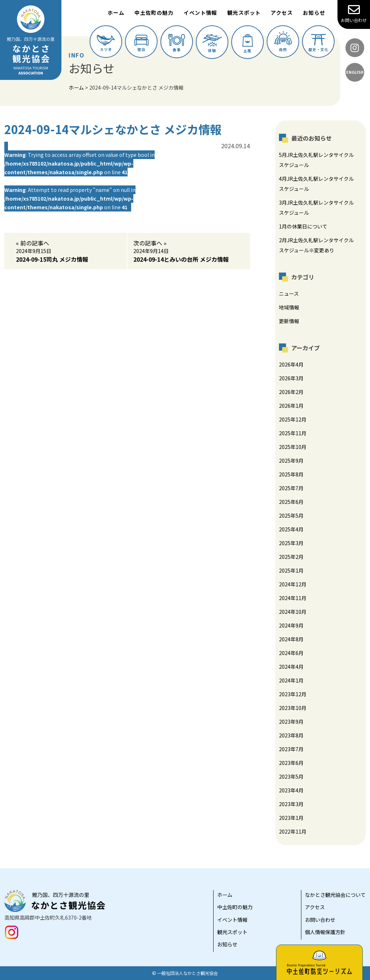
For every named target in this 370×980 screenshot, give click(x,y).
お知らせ (314, 12)
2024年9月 (291, 625)
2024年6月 (291, 653)
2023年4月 (291, 790)
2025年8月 (291, 474)
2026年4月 (291, 364)
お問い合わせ (354, 13)
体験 (212, 44)
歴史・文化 (319, 43)
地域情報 (289, 307)
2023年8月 (291, 735)
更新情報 (289, 321)
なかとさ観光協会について (335, 895)
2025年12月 (293, 419)
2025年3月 (291, 543)
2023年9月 (291, 722)
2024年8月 (291, 639)
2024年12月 (293, 584)
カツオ (106, 43)
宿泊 (141, 43)
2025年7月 (291, 488)
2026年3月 (291, 378)
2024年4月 (291, 667)
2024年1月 (291, 680)
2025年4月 (291, 529)
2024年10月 (293, 612)
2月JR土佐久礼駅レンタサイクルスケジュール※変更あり (316, 245)
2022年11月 (293, 831)
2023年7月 (291, 749)
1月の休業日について (303, 226)
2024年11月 (293, 598)
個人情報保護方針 (325, 932)
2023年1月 (291, 818)
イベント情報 (200, 12)
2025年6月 (291, 502)
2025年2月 (291, 557)
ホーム (116, 12)
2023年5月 (291, 776)
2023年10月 (293, 708)
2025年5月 (291, 515)
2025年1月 (291, 570)
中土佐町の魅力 (154, 12)
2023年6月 (291, 763)
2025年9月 (291, 461)
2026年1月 (291, 406)
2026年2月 (291, 392)
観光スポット (244, 12)
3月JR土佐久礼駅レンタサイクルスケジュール (316, 207)
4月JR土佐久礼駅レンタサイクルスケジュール (316, 184)
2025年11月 (293, 433)
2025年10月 (293, 447)
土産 (248, 44)
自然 (283, 42)
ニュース (289, 294)
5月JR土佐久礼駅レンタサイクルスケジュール (316, 160)
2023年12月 (293, 694)
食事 (177, 43)
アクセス (282, 12)
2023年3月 (291, 804)
